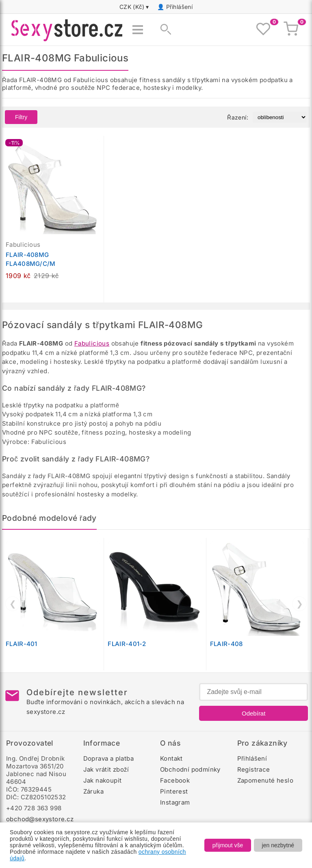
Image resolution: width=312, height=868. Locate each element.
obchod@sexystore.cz (40, 819)
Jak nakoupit (103, 780)
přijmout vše (228, 845)
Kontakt (171, 758)
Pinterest (174, 791)
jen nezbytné (278, 845)
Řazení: (238, 117)
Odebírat (253, 713)
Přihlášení (180, 7)
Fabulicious (92, 343)
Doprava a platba (108, 758)
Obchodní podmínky (190, 769)
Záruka (93, 791)
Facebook (175, 780)
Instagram (175, 802)
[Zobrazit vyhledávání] (163, 30)
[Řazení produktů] (280, 117)
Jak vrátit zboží (106, 769)
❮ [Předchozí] (13, 604)
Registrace (254, 769)
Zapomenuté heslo (265, 780)
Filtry (21, 117)
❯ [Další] (300, 604)
